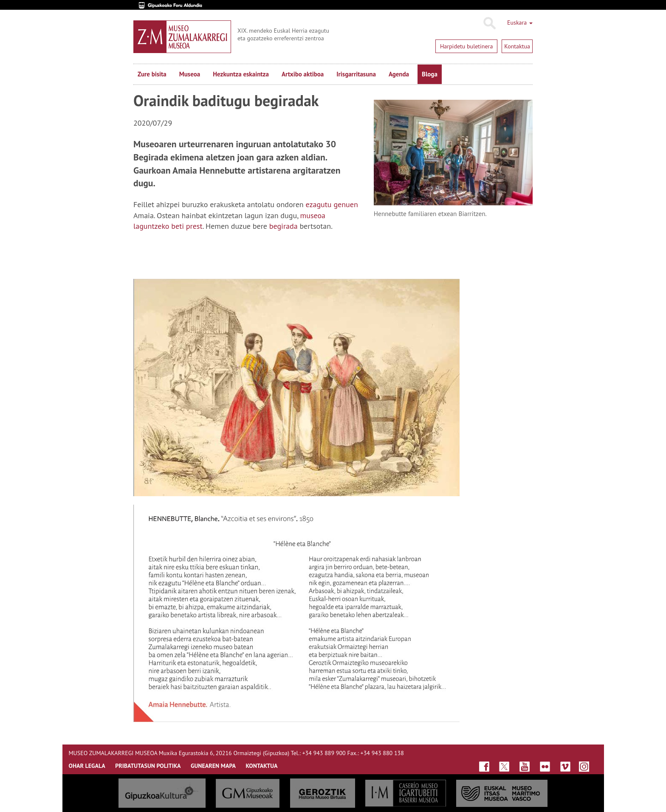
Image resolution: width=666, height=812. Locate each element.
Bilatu (489, 23)
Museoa (190, 74)
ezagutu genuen (332, 204)
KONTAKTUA (261, 766)
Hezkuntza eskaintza (241, 74)
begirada (284, 226)
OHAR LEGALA (87, 766)
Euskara (520, 22)
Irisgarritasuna (356, 74)
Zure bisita (152, 74)
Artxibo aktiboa (303, 74)
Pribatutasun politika (148, 766)
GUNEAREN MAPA (213, 766)
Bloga (430, 74)
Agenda (399, 74)
